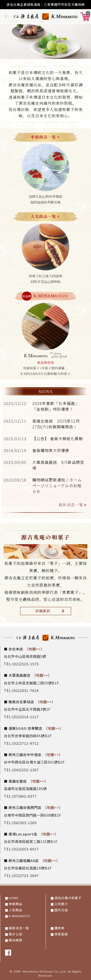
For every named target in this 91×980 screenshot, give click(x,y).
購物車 (59, 928)
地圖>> (35, 649)
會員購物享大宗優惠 (51, 450)
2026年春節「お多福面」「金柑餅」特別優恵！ (56, 406)
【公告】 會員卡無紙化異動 (58, 438)
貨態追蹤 (61, 934)
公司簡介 (61, 904)
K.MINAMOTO (19, 916)
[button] (85, 16)
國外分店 (61, 910)
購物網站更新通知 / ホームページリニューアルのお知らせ (57, 486)
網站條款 (16, 940)
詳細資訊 (51, 611)
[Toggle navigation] (6, 16)
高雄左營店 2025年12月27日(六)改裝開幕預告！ (56, 424)
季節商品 (16, 904)
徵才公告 (16, 934)
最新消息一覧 (73, 505)
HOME (14, 898)
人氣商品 (16, 910)
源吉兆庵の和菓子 (68, 898)
